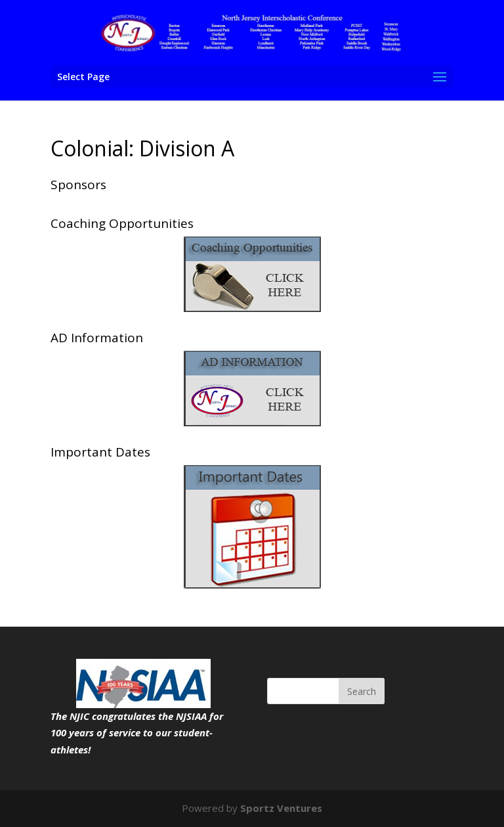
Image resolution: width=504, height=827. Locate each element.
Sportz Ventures (281, 808)
